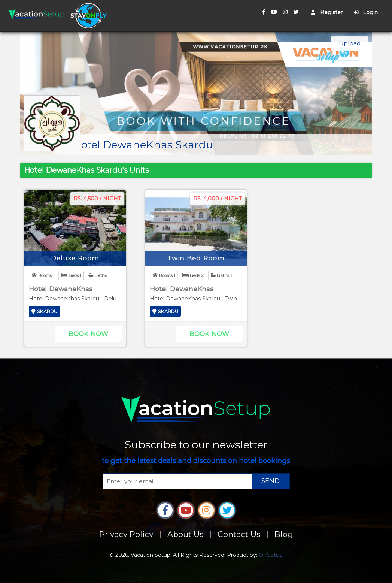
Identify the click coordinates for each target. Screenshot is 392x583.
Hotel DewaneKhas (61, 289)
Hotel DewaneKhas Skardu (143, 145)
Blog (284, 534)
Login (366, 12)
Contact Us (239, 534)
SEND (271, 481)
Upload (350, 43)
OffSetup (271, 555)
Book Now (88, 334)
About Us (185, 534)
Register (327, 12)
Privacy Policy (126, 534)
